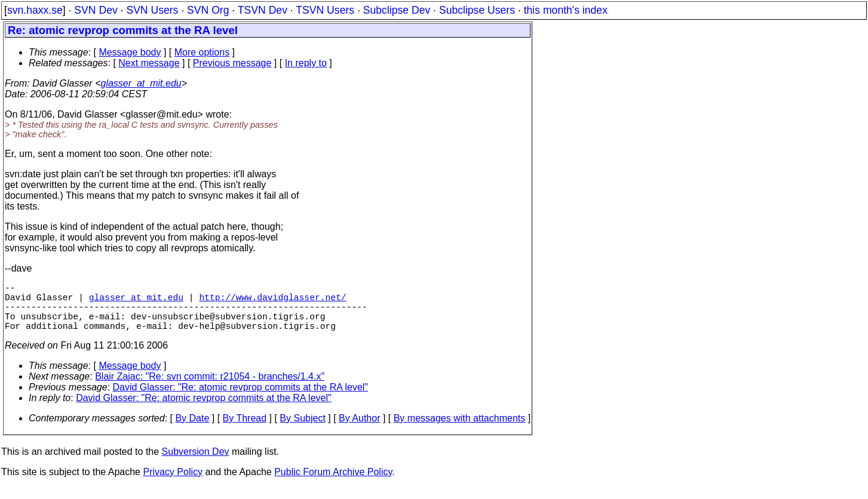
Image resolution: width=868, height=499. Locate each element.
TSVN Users (325, 10)
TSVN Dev (263, 10)
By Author (359, 430)
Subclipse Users (477, 10)
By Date (192, 430)
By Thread (245, 430)
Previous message (232, 63)
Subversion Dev (196, 463)
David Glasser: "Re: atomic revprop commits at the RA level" (241, 399)
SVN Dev (96, 10)
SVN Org (208, 10)
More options (202, 52)
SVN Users (152, 10)
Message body (130, 52)
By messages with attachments (460, 430)
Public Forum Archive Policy (333, 484)
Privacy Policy (173, 484)
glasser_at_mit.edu (141, 83)
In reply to (306, 63)
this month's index (566, 10)
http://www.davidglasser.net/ (272, 301)
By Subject (302, 430)
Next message (149, 63)
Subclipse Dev (397, 10)
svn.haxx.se (35, 10)
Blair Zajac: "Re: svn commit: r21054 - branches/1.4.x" (210, 388)
